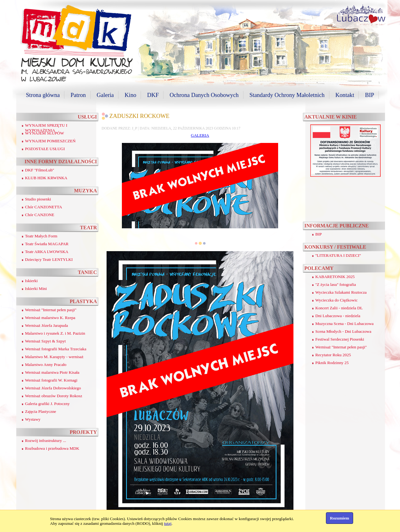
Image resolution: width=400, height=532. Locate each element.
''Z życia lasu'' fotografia (336, 284)
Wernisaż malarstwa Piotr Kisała (52, 372)
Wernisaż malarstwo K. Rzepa (50, 318)
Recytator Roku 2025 (333, 355)
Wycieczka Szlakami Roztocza (341, 292)
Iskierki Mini (36, 289)
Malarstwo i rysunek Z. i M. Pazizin (55, 333)
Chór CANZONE (40, 215)
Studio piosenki (38, 199)
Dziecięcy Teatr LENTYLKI (49, 259)
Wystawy (33, 419)
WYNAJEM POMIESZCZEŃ (50, 141)
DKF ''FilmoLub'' (40, 170)
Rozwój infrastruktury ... (45, 441)
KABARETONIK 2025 (335, 277)
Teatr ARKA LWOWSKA (47, 252)
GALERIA (200, 135)
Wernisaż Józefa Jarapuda (46, 325)
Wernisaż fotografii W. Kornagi (51, 380)
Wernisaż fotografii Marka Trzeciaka (56, 349)
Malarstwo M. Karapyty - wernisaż (54, 357)
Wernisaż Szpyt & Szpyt (45, 341)
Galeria (105, 95)
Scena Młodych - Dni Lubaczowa (343, 331)
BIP (370, 95)
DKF (153, 95)
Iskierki (31, 281)
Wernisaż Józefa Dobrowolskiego (53, 388)
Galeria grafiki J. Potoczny (47, 404)
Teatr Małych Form (41, 236)
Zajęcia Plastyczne (41, 411)
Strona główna (43, 95)
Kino (130, 95)
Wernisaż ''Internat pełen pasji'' (51, 310)
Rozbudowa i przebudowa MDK (52, 448)
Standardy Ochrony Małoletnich (287, 95)
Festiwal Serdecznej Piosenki (340, 339)
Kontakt (345, 95)
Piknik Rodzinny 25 (332, 363)
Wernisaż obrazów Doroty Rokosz (54, 396)
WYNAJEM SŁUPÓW (45, 133)
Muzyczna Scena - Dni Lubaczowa (345, 324)
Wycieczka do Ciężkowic (336, 300)
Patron (78, 95)
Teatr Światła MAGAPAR (47, 244)
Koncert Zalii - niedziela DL (339, 308)
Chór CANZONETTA (44, 207)
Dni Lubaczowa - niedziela (338, 316)
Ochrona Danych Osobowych (204, 95)
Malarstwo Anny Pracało (46, 365)
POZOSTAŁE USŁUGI (45, 149)
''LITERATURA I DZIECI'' (338, 255)
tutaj (168, 523)
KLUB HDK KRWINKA (46, 178)
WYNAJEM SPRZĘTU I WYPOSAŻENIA (46, 128)
